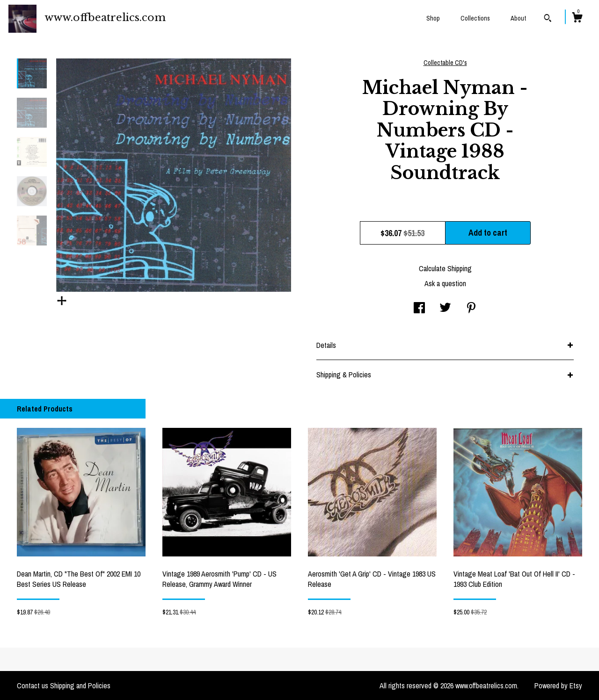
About (518, 18)
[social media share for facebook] (419, 309)
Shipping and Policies (80, 686)
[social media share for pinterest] (471, 309)
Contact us (33, 686)
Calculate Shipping (445, 268)
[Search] (548, 19)
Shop (433, 18)
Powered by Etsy (558, 686)
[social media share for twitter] (445, 309)
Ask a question (445, 283)
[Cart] (577, 19)
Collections (475, 18)
